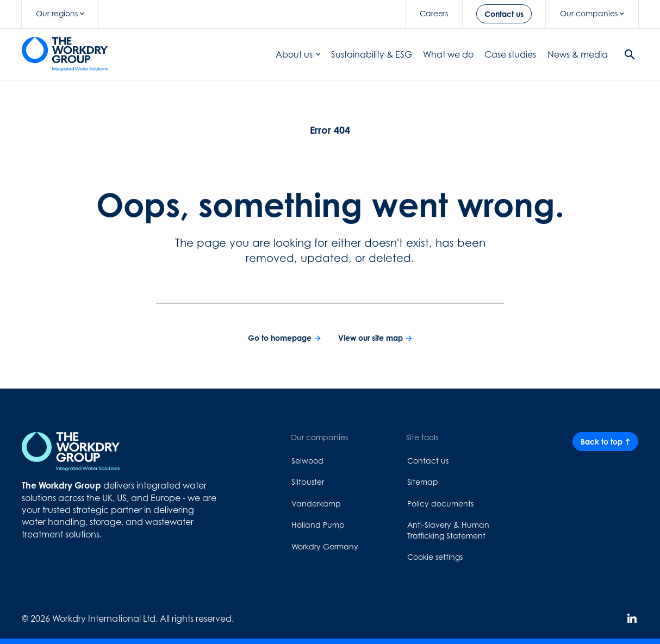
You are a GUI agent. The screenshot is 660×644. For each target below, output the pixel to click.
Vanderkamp (316, 504)
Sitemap (423, 482)
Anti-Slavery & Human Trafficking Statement (448, 530)
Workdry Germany (325, 546)
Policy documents (440, 504)
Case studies (510, 54)
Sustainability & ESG (372, 54)
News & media (578, 54)
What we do (448, 54)
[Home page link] (65, 54)
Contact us (428, 461)
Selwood (307, 461)
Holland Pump (318, 525)
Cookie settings (435, 557)
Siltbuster (308, 482)
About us (298, 54)
